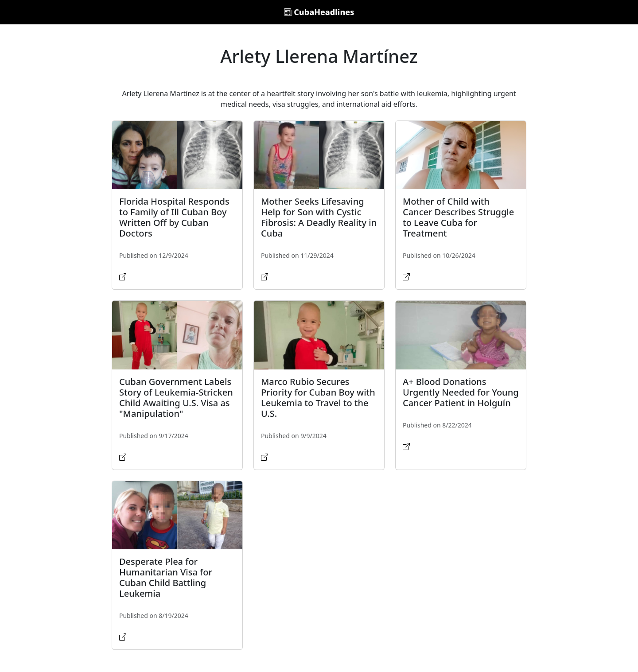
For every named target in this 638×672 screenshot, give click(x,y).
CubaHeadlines (319, 12)
